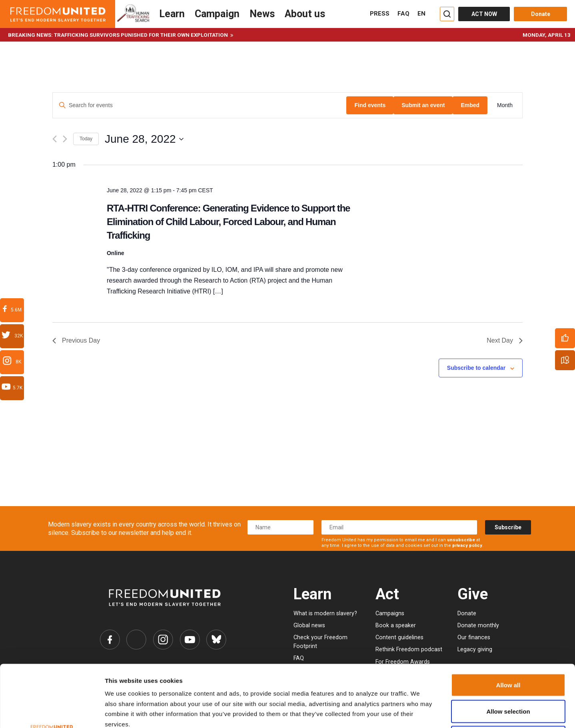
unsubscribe (461, 540)
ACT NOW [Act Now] (484, 14)
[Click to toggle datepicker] (144, 139)
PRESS (380, 14)
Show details (409, 712)
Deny (508, 675)
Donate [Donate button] (541, 14)
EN (421, 14)
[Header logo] (58, 14)
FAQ (403, 14)
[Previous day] (55, 139)
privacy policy (467, 546)
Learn (172, 14)
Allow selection (508, 649)
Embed (470, 105)
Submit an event (423, 105)
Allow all (508, 623)
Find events (370, 105)
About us (305, 14)
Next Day (505, 340)
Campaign (217, 14)
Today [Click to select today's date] (86, 139)
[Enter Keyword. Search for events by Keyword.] (200, 105)
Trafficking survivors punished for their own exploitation (141, 35)
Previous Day (76, 340)
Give (473, 594)
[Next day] (65, 139)
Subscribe (508, 527)
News (262, 14)
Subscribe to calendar (476, 368)
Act (387, 594)
